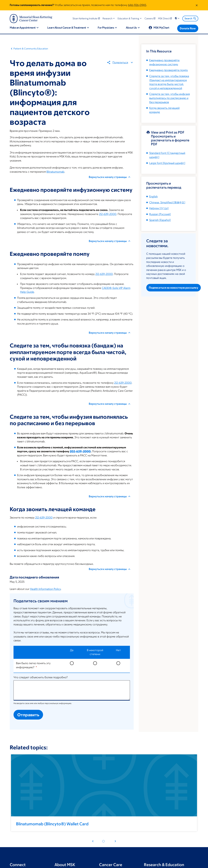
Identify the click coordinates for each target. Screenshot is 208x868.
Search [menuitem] (191, 19)
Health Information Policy (45, 589)
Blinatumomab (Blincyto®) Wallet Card (52, 824)
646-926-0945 (137, 5)
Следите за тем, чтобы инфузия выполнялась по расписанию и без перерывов (170, 98)
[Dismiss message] (197, 5)
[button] (109, 18)
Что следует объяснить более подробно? (41, 677)
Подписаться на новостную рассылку (174, 288)
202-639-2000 (80, 451)
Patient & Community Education (31, 49)
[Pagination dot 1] (103, 841)
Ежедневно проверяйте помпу (169, 70)
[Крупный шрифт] (167, 163)
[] (167, 202)
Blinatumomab (55, 172)
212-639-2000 (108, 214)
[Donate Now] (188, 28)
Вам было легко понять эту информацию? (33, 665)
